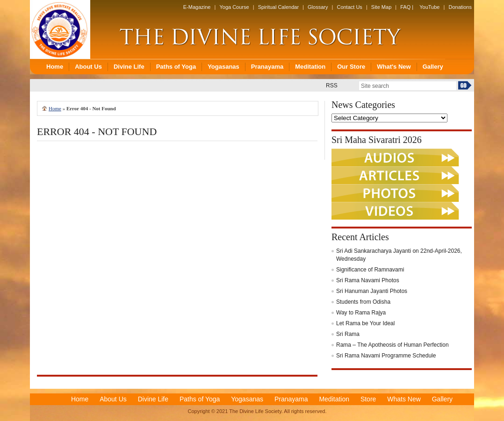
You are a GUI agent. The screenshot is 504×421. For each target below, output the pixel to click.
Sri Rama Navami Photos (368, 280)
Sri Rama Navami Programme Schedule (386, 356)
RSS (332, 86)
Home (55, 108)
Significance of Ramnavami (370, 270)
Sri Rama (348, 334)
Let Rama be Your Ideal (365, 323)
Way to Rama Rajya (361, 313)
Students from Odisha (363, 302)
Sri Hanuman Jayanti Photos (372, 291)
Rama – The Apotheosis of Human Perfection (392, 345)
